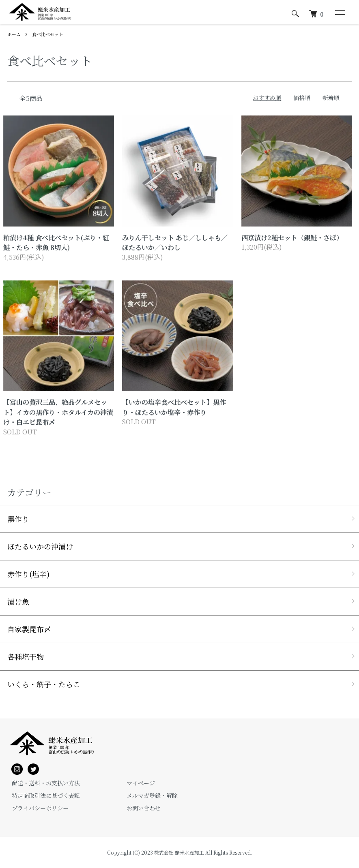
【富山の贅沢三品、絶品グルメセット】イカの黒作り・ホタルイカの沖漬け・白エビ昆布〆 (58, 412)
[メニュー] (340, 12)
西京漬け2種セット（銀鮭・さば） (292, 237)
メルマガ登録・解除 (148, 795)
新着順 (331, 98)
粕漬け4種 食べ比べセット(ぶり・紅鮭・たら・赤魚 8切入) (56, 242)
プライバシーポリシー (36, 808)
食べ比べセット (50, 34)
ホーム (15, 34)
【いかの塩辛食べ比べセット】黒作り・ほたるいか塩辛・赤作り (174, 407)
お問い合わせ (139, 808)
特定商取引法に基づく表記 (41, 795)
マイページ (136, 783)
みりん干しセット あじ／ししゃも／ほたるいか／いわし (175, 242)
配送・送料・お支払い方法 (41, 783)
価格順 (302, 98)
